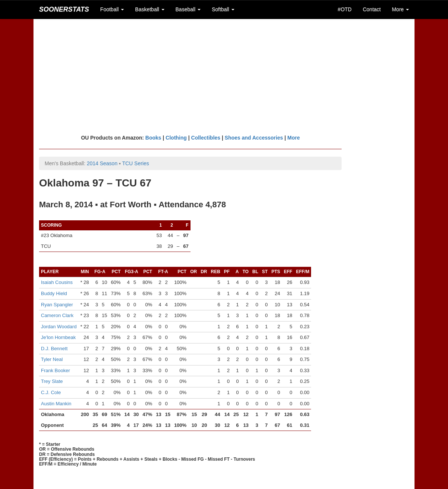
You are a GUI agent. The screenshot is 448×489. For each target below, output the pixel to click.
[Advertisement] (224, 76)
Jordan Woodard (59, 327)
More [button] (400, 9)
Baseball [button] (188, 9)
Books (153, 138)
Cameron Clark (57, 315)
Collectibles (206, 138)
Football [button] (112, 9)
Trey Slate (52, 381)
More (293, 138)
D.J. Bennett (54, 349)
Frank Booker (55, 370)
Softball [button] (223, 9)
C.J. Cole (51, 392)
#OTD (345, 9)
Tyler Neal (52, 359)
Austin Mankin (56, 404)
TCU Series (135, 163)
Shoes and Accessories (254, 138)
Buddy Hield (54, 293)
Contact (372, 9)
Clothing (176, 138)
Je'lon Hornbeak (58, 337)
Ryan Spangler (57, 305)
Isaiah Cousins (57, 282)
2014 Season (102, 163)
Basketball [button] (150, 9)
